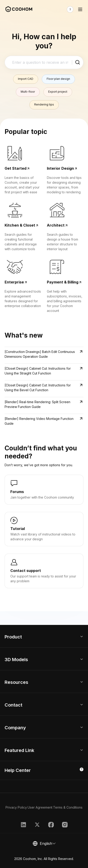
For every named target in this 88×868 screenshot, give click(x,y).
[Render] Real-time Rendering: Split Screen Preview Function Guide (37, 404)
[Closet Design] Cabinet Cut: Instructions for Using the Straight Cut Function (38, 371)
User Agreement (40, 807)
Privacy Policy (16, 807)
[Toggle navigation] (80, 9)
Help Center (18, 770)
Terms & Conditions (68, 807)
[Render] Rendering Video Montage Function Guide (39, 421)
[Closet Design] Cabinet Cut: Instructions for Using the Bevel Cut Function (38, 388)
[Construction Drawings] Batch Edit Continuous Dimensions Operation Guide (40, 354)
